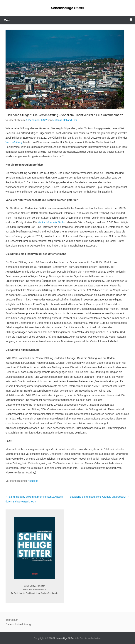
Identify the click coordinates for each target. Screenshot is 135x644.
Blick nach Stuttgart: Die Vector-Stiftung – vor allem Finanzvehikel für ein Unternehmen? (64, 115)
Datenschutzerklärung (18, 624)
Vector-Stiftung (14, 142)
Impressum (12, 620)
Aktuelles (33, 481)
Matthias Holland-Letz (65, 120)
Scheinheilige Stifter (67, 8)
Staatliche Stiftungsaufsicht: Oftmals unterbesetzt (100, 497)
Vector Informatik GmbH (52, 222)
